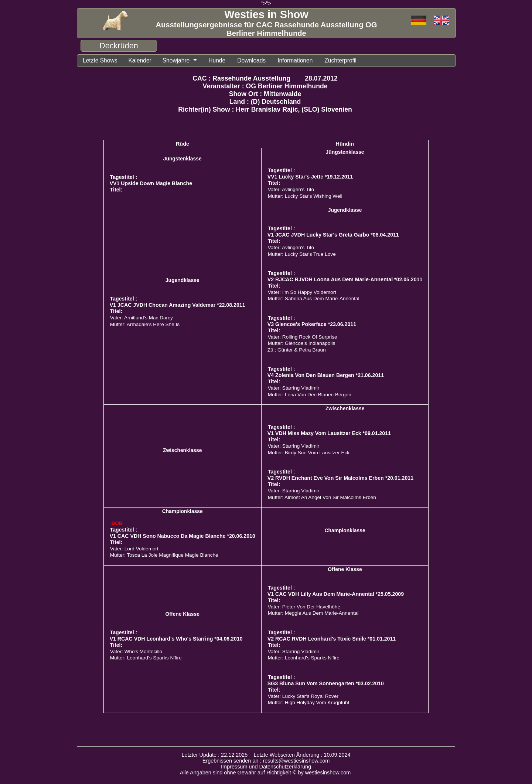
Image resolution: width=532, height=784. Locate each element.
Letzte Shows (100, 60)
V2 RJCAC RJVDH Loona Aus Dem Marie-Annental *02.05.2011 (345, 279)
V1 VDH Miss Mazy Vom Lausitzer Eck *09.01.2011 (329, 433)
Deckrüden (119, 46)
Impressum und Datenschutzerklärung (266, 767)
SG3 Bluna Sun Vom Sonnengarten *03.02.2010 (326, 683)
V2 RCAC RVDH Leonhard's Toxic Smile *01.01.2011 (332, 639)
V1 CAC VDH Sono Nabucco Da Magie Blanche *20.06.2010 (183, 536)
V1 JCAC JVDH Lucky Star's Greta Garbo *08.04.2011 (333, 235)
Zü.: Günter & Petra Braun (297, 350)
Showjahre (176, 60)
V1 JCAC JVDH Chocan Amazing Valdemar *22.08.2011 (178, 305)
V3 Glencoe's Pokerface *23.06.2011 (312, 324)
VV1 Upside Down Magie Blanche (151, 183)
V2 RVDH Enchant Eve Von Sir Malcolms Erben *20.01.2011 (340, 478)
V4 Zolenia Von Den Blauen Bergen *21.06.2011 (326, 375)
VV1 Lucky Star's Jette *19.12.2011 (310, 177)
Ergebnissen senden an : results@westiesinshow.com (266, 761)
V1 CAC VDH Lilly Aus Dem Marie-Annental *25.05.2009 (336, 594)
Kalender (140, 60)
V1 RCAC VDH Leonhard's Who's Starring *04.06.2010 (176, 639)
